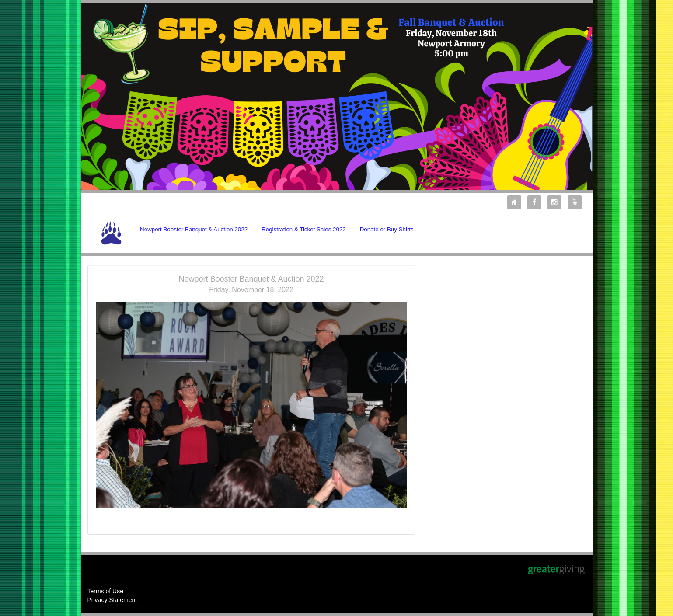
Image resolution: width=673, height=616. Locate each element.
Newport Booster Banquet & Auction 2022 (194, 229)
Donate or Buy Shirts (387, 229)
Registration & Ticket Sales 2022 (304, 229)
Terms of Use (105, 591)
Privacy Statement (112, 600)
